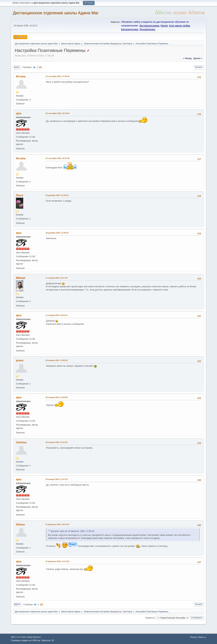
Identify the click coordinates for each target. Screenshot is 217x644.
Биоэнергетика (130, 29)
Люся (20, 195)
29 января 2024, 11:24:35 (57, 442)
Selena (20, 524)
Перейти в (150, 618)
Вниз (17, 67)
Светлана (127, 44)
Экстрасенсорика (149, 26)
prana (20, 360)
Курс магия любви (180, 26)
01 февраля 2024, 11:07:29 (57, 561)
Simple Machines (34, 637)
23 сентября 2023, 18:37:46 (58, 158)
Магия (164, 26)
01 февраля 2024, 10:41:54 (57, 524)
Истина (21, 76)
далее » (198, 58)
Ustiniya (21, 442)
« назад (187, 58)
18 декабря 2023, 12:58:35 (57, 233)
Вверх (17, 604)
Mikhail (21, 278)
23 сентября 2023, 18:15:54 (58, 113)
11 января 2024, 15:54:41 (57, 315)
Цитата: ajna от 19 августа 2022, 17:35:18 (73, 531)
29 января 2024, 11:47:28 (57, 479)
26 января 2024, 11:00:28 (57, 360)
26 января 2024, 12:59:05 (57, 397)
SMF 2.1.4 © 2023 (18, 637)
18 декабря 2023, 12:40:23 (57, 195)
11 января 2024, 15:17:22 (57, 278)
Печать (199, 67)
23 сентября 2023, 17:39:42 (58, 76)
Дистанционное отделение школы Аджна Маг (56, 13)
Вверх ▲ (202, 637)
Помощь (194, 637)
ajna (19, 113)
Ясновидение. (148, 29)
